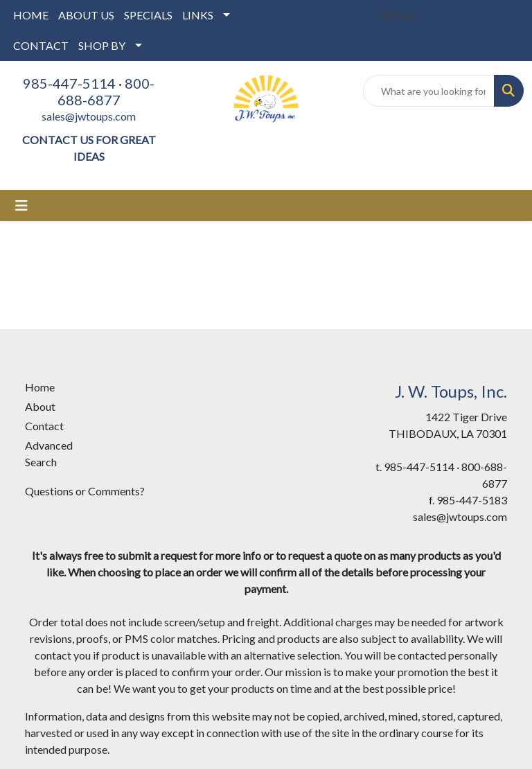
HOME (31, 15)
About (40, 406)
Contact (44, 426)
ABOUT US (86, 15)
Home (40, 387)
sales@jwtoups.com (89, 116)
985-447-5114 (69, 83)
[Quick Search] (429, 91)
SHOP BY (102, 45)
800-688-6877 (106, 91)
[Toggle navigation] (21, 205)
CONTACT (41, 45)
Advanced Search (49, 453)
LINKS (198, 15)
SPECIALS (148, 15)
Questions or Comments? (85, 491)
